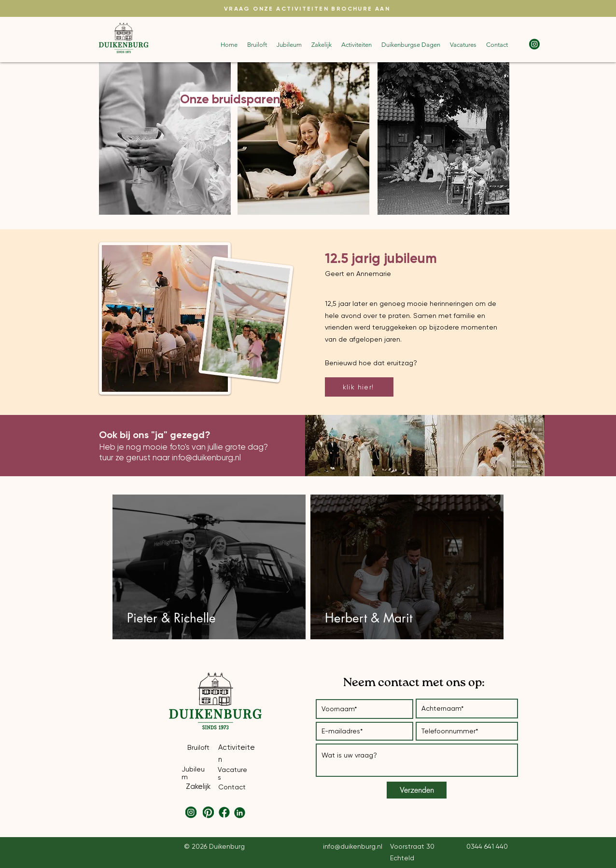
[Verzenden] (417, 790)
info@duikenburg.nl (206, 457)
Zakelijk (198, 786)
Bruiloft (198, 747)
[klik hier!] (359, 387)
